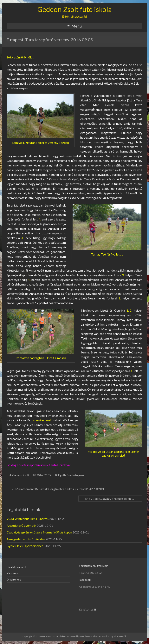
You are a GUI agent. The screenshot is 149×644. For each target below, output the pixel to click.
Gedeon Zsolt (21, 475)
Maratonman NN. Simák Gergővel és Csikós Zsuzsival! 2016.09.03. (58, 489)
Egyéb (62, 475)
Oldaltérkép (14, 579)
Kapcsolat (13, 573)
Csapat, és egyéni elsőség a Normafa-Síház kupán (39, 532)
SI (95, 609)
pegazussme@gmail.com (94, 566)
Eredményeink (76, 475)
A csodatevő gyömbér (21, 525)
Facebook (85, 580)
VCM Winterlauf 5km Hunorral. (28, 519)
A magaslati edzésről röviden (26, 539)
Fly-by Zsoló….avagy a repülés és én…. (110, 499)
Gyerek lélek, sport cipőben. (25, 546)
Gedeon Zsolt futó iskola (74, 9)
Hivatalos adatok (17, 567)
